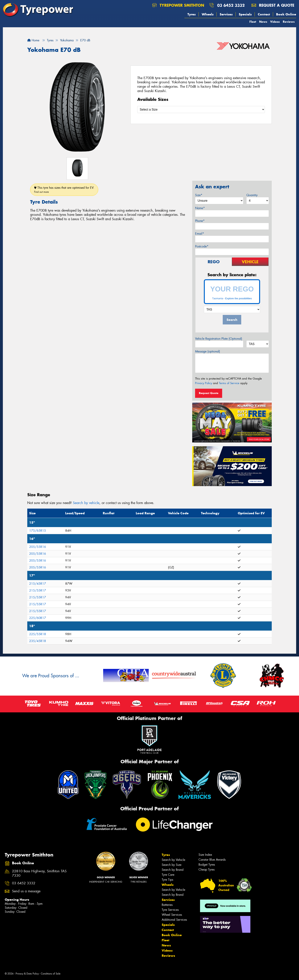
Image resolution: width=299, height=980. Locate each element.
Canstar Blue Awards (212, 860)
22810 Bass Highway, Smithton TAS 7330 (39, 873)
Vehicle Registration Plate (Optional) (219, 339)
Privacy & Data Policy (27, 974)
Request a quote (273, 5)
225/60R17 (38, 618)
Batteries (167, 905)
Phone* (200, 221)
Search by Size (172, 865)
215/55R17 (38, 590)
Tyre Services (170, 910)
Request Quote (209, 393)
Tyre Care (168, 875)
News (263, 22)
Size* (199, 195)
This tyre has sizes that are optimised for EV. (64, 190)
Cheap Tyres (207, 870)
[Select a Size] (201, 110)
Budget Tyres (207, 865)
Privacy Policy (204, 383)
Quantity (252, 195)
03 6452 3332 (231, 5)
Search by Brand (173, 870)
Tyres (192, 14)
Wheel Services (172, 915)
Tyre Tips (167, 880)
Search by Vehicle (173, 860)
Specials (245, 14)
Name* (200, 208)
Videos (275, 22)
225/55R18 (38, 634)
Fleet (253, 22)
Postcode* (202, 246)
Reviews (289, 22)
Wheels (208, 14)
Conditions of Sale (51, 974)
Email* (200, 234)
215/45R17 (38, 584)
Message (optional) (208, 351)
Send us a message (26, 891)
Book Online (286, 14)
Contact (264, 14)
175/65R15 (38, 531)
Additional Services (174, 920)
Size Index (205, 855)
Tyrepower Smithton (178, 5)
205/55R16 (38, 547)
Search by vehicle (86, 503)
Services (226, 14)
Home (33, 40)
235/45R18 (38, 641)
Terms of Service (229, 383)
